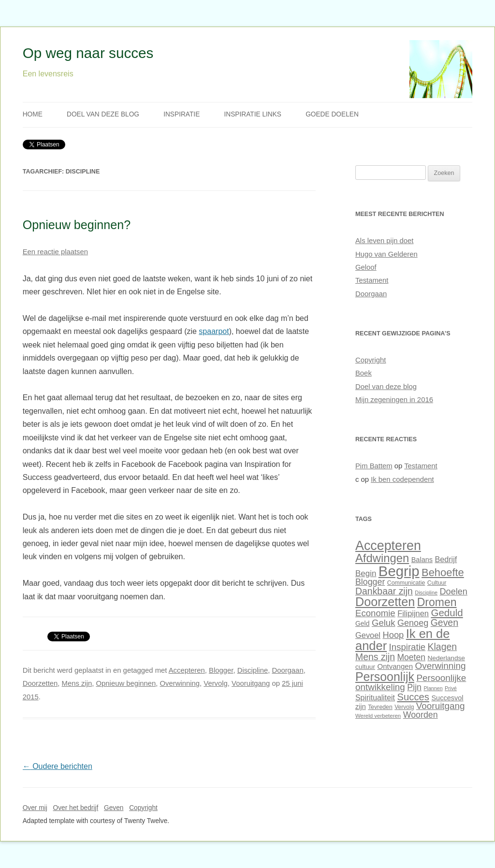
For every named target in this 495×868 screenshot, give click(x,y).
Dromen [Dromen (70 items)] (437, 602)
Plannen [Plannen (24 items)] (433, 688)
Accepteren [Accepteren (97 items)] (388, 546)
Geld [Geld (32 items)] (362, 623)
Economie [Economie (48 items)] (375, 613)
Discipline (253, 670)
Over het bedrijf (76, 808)
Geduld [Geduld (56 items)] (447, 613)
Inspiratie (182, 114)
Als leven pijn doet (384, 241)
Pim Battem (374, 466)
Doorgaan (287, 670)
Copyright (371, 360)
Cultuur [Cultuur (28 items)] (437, 583)
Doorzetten (40, 683)
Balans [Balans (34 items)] (422, 560)
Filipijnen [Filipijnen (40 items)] (413, 613)
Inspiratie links (253, 114)
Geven (114, 808)
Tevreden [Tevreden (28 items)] (380, 707)
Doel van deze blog (103, 114)
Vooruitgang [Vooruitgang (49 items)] (441, 706)
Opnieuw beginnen (126, 683)
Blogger (221, 670)
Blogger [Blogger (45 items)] (370, 582)
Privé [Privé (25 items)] (451, 688)
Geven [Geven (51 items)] (444, 622)
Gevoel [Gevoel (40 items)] (368, 635)
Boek (364, 373)
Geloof (366, 267)
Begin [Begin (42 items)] (366, 573)
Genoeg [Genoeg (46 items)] (413, 623)
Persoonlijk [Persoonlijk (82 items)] (385, 677)
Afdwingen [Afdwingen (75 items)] (382, 558)
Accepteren (187, 670)
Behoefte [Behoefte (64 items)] (443, 572)
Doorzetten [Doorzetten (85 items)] (385, 602)
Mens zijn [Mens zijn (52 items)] (375, 657)
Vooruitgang (251, 683)
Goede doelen (332, 114)
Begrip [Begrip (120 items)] (399, 571)
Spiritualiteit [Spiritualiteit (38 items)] (375, 698)
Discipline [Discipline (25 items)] (426, 593)
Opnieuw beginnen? (77, 225)
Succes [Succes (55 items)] (413, 697)
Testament (372, 280)
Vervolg (216, 683)
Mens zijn (77, 683)
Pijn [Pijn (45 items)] (414, 687)
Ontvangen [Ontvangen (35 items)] (395, 666)
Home (33, 114)
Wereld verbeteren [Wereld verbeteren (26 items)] (378, 716)
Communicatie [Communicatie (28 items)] (406, 583)
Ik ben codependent (402, 479)
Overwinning (180, 683)
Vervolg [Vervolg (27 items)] (404, 707)
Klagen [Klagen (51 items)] (443, 647)
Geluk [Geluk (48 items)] (384, 623)
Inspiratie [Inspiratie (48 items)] (408, 647)
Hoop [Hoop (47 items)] (393, 635)
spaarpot (214, 331)
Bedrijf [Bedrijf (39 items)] (446, 559)
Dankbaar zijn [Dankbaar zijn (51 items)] (384, 591)
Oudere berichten (58, 766)
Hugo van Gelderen (386, 254)
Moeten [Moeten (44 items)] (411, 657)
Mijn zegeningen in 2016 (394, 400)
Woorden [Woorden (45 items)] (421, 715)
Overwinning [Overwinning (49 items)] (441, 666)
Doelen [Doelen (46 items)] (454, 592)
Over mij (35, 808)
